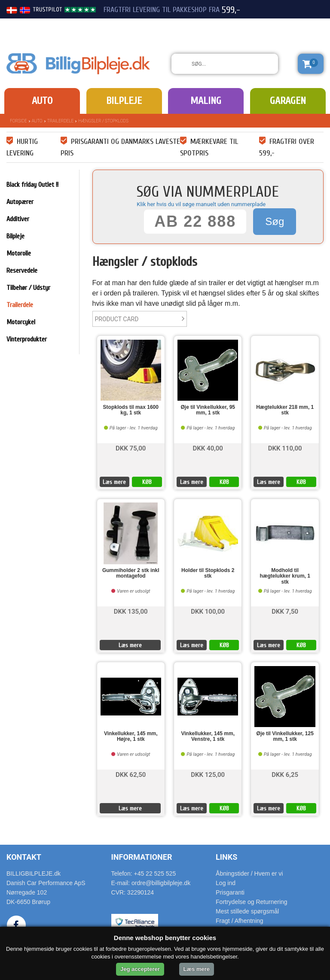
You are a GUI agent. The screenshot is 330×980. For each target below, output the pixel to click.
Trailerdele (61, 121)
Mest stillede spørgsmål (247, 911)
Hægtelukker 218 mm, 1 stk (285, 410)
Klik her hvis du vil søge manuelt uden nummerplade (201, 204)
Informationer (142, 857)
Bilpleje (124, 101)
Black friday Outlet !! (32, 185)
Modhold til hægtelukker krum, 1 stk (285, 576)
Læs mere (114, 482)
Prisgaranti (230, 892)
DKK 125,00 (208, 774)
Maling (206, 101)
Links (226, 857)
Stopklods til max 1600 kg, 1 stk (131, 410)
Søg (275, 221)
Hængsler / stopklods (103, 121)
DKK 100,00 (208, 611)
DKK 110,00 (285, 448)
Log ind (226, 883)
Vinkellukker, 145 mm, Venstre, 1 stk (208, 737)
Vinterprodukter (27, 339)
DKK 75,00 (131, 448)
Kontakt (24, 857)
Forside (18, 121)
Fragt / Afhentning (240, 921)
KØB (147, 482)
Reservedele (22, 271)
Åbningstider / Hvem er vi (249, 873)
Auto (42, 101)
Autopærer (20, 202)
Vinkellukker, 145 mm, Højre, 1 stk (131, 737)
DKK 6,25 (285, 774)
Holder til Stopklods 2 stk (208, 573)
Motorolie (19, 253)
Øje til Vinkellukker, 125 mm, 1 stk (285, 737)
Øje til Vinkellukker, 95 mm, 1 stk (208, 410)
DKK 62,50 (131, 774)
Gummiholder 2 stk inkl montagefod (131, 573)
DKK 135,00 (131, 611)
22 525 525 (276, 25)
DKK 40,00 (208, 448)
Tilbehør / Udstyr (28, 288)
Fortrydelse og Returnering (252, 902)
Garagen (288, 101)
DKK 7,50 (285, 611)
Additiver (18, 219)
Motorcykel (21, 322)
